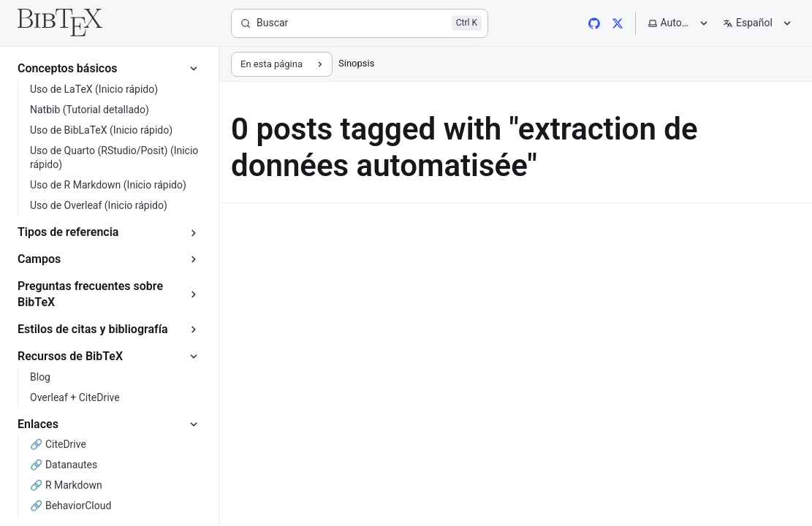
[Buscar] (360, 23)
